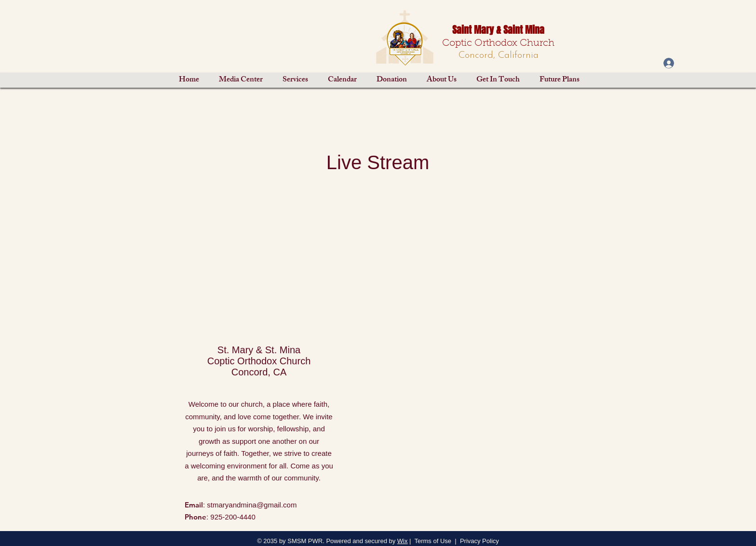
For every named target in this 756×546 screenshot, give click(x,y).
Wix (403, 541)
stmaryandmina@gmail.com (252, 505)
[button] (241, 80)
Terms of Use (433, 541)
